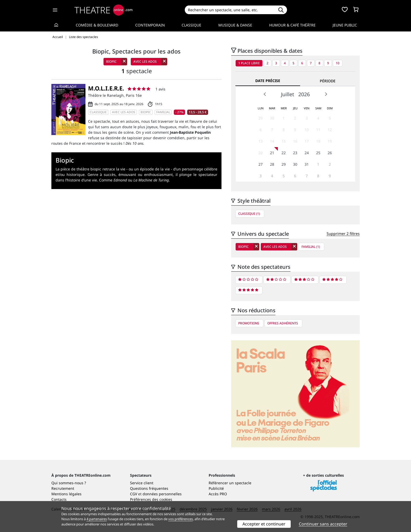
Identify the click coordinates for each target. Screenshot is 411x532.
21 (272, 153)
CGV (134, 494)
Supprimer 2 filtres (343, 233)
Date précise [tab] (268, 81)
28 (272, 164)
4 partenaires (97, 519)
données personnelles (162, 494)
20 (261, 153)
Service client (142, 483)
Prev (265, 94)
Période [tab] (328, 81)
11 (318, 130)
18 (318, 141)
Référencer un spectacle (230, 483)
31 (307, 164)
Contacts (59, 499)
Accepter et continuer (264, 524)
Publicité (216, 488)
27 (261, 164)
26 (330, 153)
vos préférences (181, 519)
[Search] (230, 10)
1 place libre (249, 63)
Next (326, 94)
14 (272, 141)
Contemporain (150, 25)
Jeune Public (345, 25)
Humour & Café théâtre (292, 25)
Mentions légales (66, 494)
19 (330, 141)
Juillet (288, 94)
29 (261, 118)
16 (295, 141)
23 (295, 153)
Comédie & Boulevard (97, 25)
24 (307, 153)
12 (330, 130)
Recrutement (63, 488)
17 (307, 141)
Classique (191, 25)
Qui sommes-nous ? (69, 483)
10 (338, 63)
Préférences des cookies (151, 499)
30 (272, 118)
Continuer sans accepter (323, 524)
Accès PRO (218, 494)
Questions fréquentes (149, 488)
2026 (304, 94)
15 (284, 141)
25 (318, 153)
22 (284, 153)
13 (261, 141)
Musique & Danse (235, 25)
